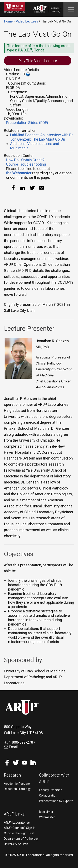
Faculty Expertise (51, 790)
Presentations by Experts (56, 801)
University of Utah (16, 844)
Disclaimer (46, 812)
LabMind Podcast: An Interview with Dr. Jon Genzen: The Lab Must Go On (42, 137)
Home (8, 21)
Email (11, 747)
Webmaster (47, 817)
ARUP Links (14, 814)
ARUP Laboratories (17, 823)
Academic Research (18, 784)
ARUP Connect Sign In (20, 828)
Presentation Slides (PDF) (27, 123)
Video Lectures (27, 21)
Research (12, 775)
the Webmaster (19, 173)
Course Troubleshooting (26, 164)
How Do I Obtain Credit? (25, 160)
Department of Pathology (21, 839)
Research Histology (17, 789)
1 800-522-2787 (20, 742)
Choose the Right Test (19, 833)
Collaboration (48, 796)
